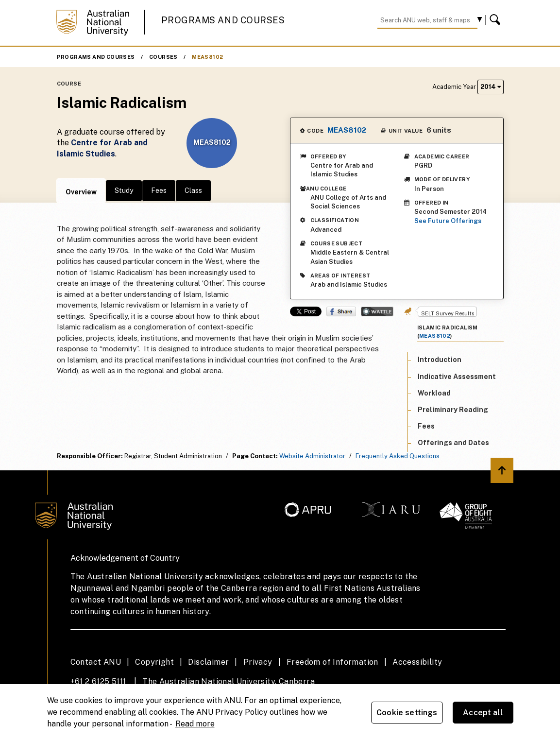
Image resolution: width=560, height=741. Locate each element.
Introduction (440, 360)
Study (124, 190)
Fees (159, 190)
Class (193, 190)
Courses (163, 57)
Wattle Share (377, 311)
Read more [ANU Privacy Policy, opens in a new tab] (195, 724)
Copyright (154, 662)
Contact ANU (96, 662)
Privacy (258, 662)
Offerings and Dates (453, 443)
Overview (81, 192)
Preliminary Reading (453, 410)
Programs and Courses (223, 20)
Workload (434, 393)
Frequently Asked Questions (398, 456)
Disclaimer (208, 662)
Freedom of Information (332, 662)
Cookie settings (407, 713)
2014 (491, 87)
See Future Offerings (448, 221)
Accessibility (417, 662)
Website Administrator (312, 456)
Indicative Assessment (457, 377)
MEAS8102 (207, 57)
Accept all (483, 713)
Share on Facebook (341, 311)
